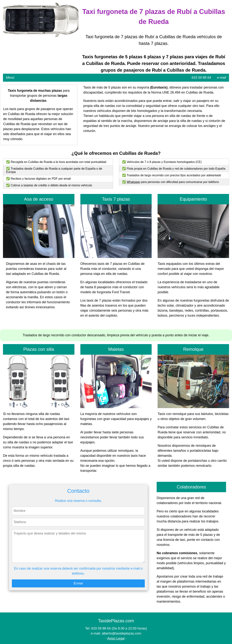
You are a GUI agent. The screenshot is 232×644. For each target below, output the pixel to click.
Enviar (78, 583)
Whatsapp (133, 182)
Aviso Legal (116, 638)
